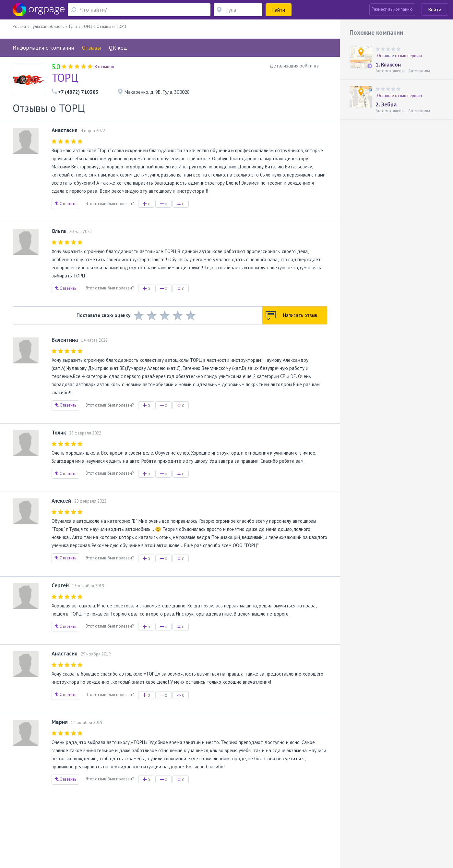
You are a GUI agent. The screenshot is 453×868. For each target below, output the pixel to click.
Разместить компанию (392, 9)
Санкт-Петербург (101, 836)
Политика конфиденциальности (193, 827)
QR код (118, 48)
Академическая (139, 836)
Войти (435, 10)
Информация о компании (43, 48)
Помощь (45, 827)
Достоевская (71, 836)
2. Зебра (386, 104)
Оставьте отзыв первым (399, 56)
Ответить (65, 204)
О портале (66, 827)
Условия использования (137, 827)
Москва (44, 836)
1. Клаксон (388, 65)
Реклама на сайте (95, 827)
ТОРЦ (65, 78)
